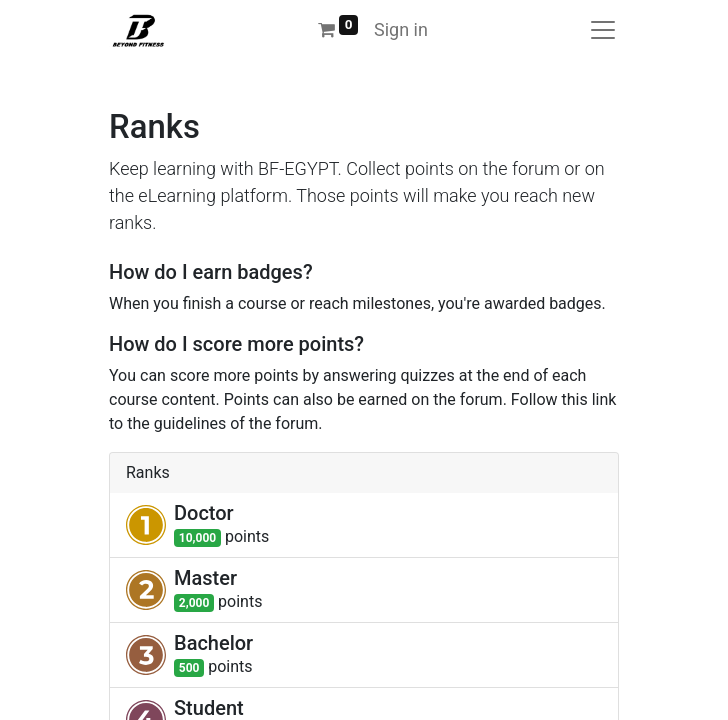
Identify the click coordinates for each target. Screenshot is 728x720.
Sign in (401, 29)
